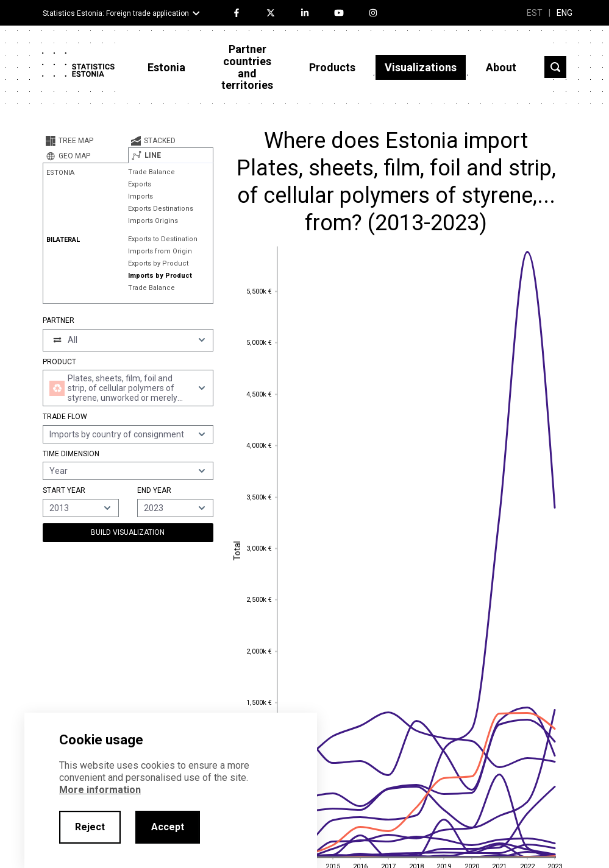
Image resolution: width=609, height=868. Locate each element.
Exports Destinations (161, 209)
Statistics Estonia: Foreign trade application (116, 13)
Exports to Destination (163, 239)
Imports (141, 196)
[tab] (85, 141)
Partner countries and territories (247, 67)
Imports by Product (160, 276)
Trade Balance (151, 172)
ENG (564, 13)
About (501, 67)
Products (332, 67)
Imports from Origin (160, 251)
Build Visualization (128, 532)
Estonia (166, 67)
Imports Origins (153, 221)
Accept (168, 827)
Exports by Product (158, 263)
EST (535, 13)
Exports (140, 184)
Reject (90, 827)
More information (100, 790)
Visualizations (421, 67)
